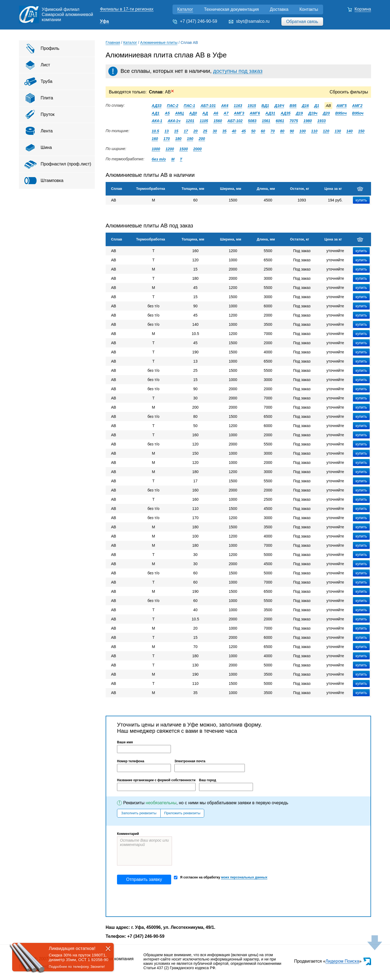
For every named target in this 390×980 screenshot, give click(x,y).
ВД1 (265, 106)
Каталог (185, 9)
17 (186, 131)
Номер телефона (131, 761)
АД (205, 113)
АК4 (225, 106)
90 (292, 131)
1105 (204, 121)
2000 (197, 149)
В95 (293, 106)
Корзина (363, 9)
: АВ (162, 92)
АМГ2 (357, 106)
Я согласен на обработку (221, 878)
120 (326, 131)
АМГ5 (342, 106)
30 (215, 131)
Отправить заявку (144, 879)
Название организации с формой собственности (156, 780)
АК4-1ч (174, 121)
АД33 (157, 106)
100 (302, 131)
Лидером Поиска (342, 961)
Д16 (305, 106)
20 (196, 131)
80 (282, 131)
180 (178, 139)
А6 (216, 113)
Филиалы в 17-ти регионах (127, 9)
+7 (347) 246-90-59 (199, 21)
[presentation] (158, 900)
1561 (266, 121)
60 (263, 131)
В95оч (358, 113)
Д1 (317, 106)
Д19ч (313, 113)
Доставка (279, 9)
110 (314, 131)
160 (155, 139)
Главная (113, 43)
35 (225, 131)
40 (234, 131)
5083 (252, 121)
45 (244, 131)
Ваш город (208, 780)
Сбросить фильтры (349, 92)
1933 (321, 121)
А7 (226, 113)
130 (338, 131)
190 (190, 139)
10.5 (155, 131)
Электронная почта (190, 761)
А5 (167, 113)
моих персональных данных (244, 877)
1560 (218, 121)
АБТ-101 (208, 106)
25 (205, 131)
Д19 (299, 113)
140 (350, 131)
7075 (294, 121)
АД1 (156, 113)
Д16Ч (279, 106)
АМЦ (179, 113)
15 (176, 131)
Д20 (326, 113)
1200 (170, 149)
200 (202, 139)
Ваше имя (125, 742)
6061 (280, 121)
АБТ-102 (235, 121)
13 (167, 131)
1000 (156, 149)
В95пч (341, 113)
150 (361, 131)
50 (253, 131)
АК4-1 (157, 121)
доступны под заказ (238, 71)
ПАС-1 (189, 106)
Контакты (309, 9)
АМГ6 (255, 113)
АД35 (285, 113)
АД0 (193, 113)
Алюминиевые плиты (159, 43)
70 (273, 131)
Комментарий (128, 834)
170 (166, 139)
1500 (183, 149)
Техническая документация (231, 9)
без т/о (159, 159)
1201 (190, 121)
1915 (252, 106)
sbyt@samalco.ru (253, 21)
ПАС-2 (173, 106)
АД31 (270, 113)
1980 (308, 121)
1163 (238, 106)
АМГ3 (239, 113)
